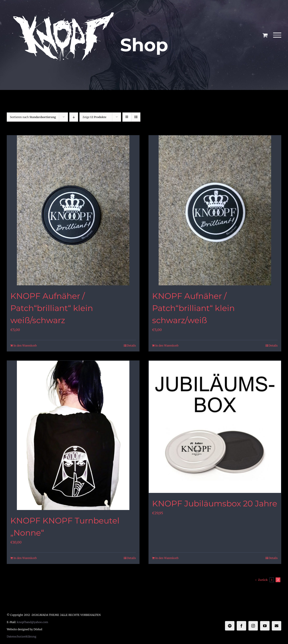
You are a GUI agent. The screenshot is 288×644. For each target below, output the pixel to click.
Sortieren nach (33, 117)
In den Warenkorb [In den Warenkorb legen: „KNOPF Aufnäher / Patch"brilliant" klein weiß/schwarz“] (25, 345)
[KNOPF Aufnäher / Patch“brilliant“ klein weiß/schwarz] (73, 210)
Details (131, 345)
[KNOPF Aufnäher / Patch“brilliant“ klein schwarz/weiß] (215, 210)
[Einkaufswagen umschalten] (265, 35)
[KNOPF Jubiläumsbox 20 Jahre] (215, 427)
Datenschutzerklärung (21, 636)
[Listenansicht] (136, 117)
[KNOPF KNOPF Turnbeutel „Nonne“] (73, 435)
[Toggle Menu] (277, 35)
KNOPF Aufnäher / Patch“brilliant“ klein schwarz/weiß (193, 308)
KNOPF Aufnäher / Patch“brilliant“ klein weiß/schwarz (52, 308)
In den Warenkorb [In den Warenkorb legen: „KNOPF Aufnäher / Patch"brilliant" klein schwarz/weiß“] (167, 345)
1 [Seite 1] (272, 580)
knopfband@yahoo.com (33, 622)
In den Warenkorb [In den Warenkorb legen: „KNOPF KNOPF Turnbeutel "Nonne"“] (25, 558)
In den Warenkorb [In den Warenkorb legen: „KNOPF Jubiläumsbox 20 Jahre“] (167, 558)
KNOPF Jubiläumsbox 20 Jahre (215, 503)
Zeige (94, 117)
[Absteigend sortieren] (74, 117)
